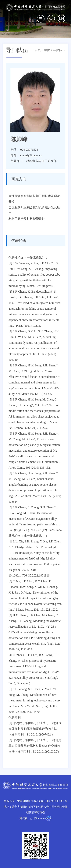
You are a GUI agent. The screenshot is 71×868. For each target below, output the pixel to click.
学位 (47, 50)
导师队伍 (59, 50)
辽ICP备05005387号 (56, 801)
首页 (38, 50)
